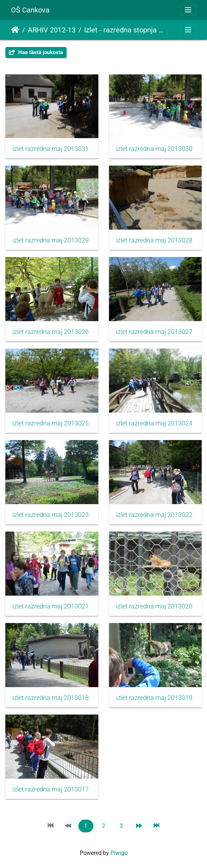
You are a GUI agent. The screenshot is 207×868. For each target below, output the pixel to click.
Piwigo (119, 853)
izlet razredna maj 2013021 (51, 606)
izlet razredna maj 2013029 (51, 240)
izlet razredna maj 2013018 (51, 698)
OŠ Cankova (30, 10)
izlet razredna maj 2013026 (51, 332)
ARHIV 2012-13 (52, 30)
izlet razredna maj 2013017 (51, 789)
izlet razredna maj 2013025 (51, 423)
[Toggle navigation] (188, 10)
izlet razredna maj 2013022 (154, 515)
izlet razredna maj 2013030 (154, 149)
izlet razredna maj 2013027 (154, 332)
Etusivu (15, 30)
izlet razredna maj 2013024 (154, 423)
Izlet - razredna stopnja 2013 (124, 30)
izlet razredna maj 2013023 (51, 515)
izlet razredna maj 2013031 (51, 149)
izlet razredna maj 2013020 (154, 606)
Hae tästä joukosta (36, 52)
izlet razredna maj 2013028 (154, 240)
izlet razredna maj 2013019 (154, 698)
